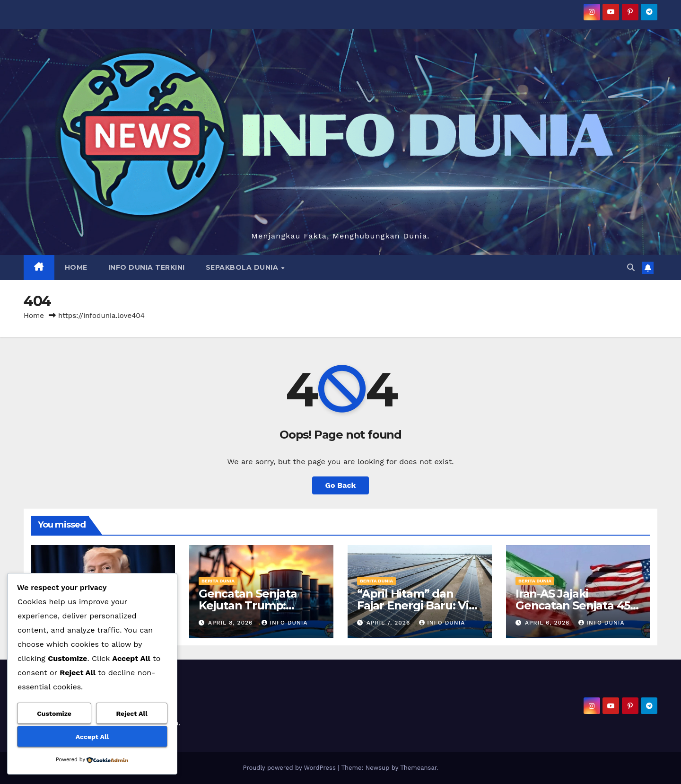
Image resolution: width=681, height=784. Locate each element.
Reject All (132, 714)
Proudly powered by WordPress (290, 768)
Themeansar (418, 768)
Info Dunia (284, 623)
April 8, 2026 (231, 623)
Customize (54, 714)
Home (34, 316)
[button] (631, 268)
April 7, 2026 (389, 623)
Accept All (92, 737)
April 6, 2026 (548, 623)
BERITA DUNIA (218, 581)
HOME (76, 267)
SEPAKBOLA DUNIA (243, 267)
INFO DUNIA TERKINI (147, 267)
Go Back (341, 485)
